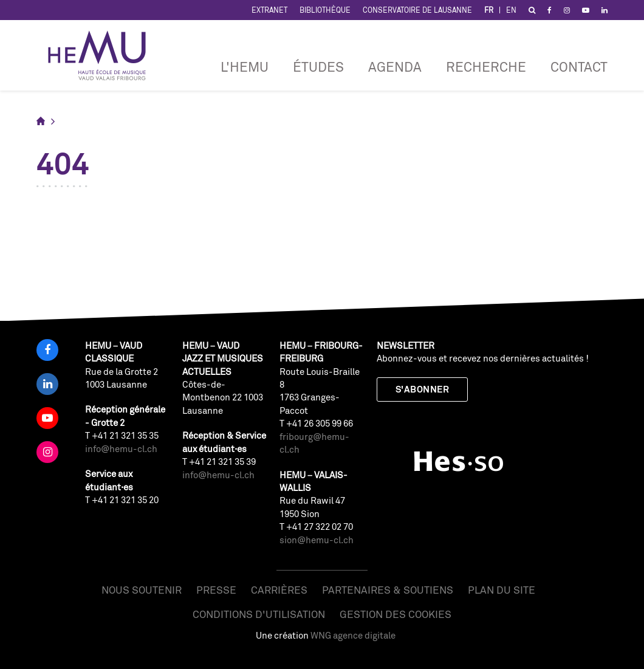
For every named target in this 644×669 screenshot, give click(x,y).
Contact (579, 67)
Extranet (269, 10)
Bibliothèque (325, 10)
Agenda (395, 67)
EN (511, 10)
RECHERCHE (486, 67)
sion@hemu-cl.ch (317, 540)
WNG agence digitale (353, 635)
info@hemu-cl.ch (121, 449)
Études (318, 67)
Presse (216, 590)
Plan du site (502, 590)
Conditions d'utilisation (259, 614)
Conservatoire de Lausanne (417, 10)
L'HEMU (245, 67)
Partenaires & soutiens (388, 590)
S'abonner (422, 389)
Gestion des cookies (396, 614)
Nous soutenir (142, 590)
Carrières (279, 590)
